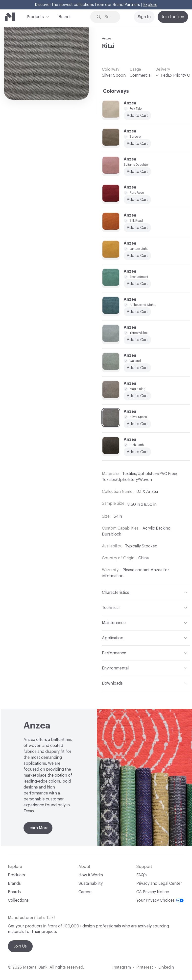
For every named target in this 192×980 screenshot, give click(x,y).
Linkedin (166, 967)
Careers (85, 892)
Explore (150, 5)
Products (35, 16)
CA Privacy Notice (153, 892)
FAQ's (142, 875)
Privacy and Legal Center (159, 884)
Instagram (122, 967)
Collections (18, 900)
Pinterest (145, 967)
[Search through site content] (109, 17)
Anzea (107, 38)
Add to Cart (137, 284)
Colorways (116, 91)
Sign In (144, 17)
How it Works (91, 875)
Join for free (173, 17)
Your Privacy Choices (160, 900)
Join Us (20, 946)
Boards (14, 892)
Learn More (38, 828)
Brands (65, 17)
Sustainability (91, 884)
